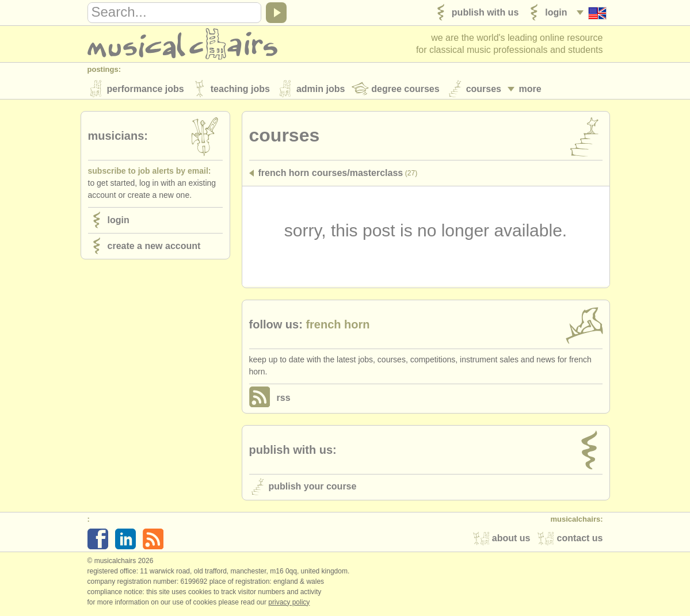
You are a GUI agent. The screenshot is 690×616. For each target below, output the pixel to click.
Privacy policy (289, 604)
